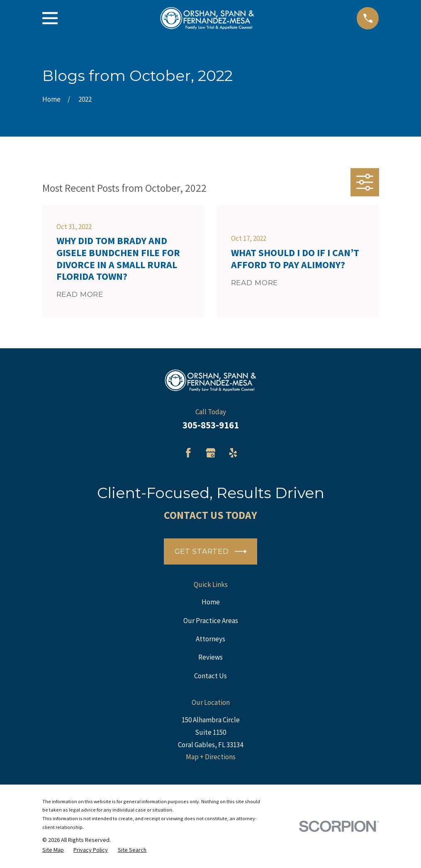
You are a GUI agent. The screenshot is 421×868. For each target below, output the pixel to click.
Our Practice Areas (211, 621)
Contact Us (210, 676)
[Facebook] (188, 453)
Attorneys (210, 639)
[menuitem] (53, 850)
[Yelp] (233, 453)
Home (211, 602)
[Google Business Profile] (211, 453)
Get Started (211, 551)
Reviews (210, 657)
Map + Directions (211, 757)
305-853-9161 (211, 425)
